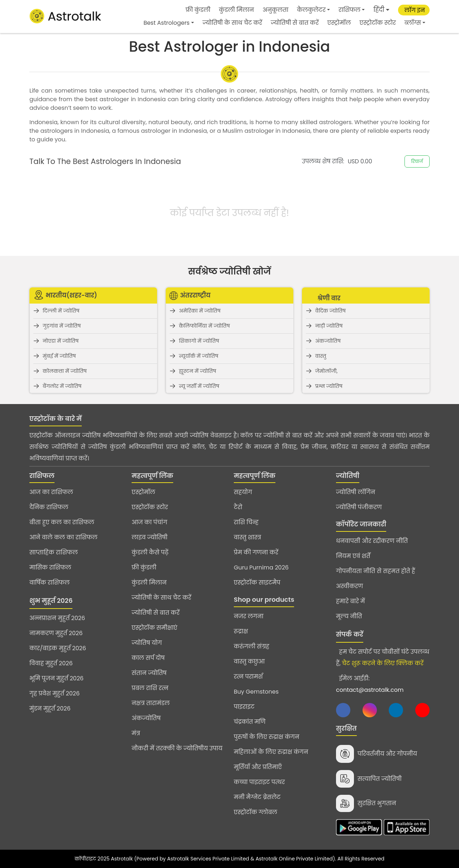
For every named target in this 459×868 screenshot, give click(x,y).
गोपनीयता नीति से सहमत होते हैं (375, 571)
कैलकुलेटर (311, 10)
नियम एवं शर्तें (353, 556)
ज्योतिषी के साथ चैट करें (232, 23)
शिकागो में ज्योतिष (199, 341)
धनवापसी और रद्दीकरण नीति (372, 541)
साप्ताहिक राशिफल (54, 552)
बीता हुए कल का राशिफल (62, 522)
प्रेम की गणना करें (256, 552)
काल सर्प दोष (148, 658)
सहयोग (243, 492)
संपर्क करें (350, 634)
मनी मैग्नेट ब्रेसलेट (257, 797)
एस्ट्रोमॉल (339, 23)
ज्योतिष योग (147, 643)
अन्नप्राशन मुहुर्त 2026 (57, 618)
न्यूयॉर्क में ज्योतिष (199, 356)
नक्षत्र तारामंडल (151, 703)
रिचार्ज (417, 161)
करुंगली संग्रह (252, 646)
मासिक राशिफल (50, 567)
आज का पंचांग (149, 522)
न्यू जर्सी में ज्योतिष (199, 386)
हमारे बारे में (351, 601)
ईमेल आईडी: (370, 684)
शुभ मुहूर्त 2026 (51, 600)
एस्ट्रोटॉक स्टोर (378, 23)
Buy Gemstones (256, 692)
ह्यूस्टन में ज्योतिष (198, 371)
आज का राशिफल (51, 492)
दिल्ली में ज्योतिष (61, 311)
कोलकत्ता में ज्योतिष (65, 371)
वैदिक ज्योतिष (330, 311)
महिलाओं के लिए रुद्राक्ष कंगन (271, 752)
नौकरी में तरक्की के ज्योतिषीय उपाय (177, 748)
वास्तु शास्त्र (247, 537)
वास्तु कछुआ (249, 661)
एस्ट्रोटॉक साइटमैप (257, 583)
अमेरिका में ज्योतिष (200, 311)
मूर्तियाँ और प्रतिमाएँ (258, 767)
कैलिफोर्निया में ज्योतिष (204, 326)
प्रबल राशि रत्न (150, 688)
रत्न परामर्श (248, 677)
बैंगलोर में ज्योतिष (62, 386)
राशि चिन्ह (246, 522)
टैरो (238, 507)
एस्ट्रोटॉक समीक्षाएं (155, 628)
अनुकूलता (275, 10)
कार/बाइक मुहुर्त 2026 (58, 648)
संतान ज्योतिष (149, 673)
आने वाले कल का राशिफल (63, 537)
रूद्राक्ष (241, 631)
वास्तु (321, 356)
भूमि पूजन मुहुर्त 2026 (56, 678)
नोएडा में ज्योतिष (61, 341)
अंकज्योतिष (328, 341)
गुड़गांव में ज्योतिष (62, 326)
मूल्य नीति (349, 616)
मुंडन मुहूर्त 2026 (50, 709)
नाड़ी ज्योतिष (329, 326)
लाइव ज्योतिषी (150, 537)
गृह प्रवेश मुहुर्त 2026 (55, 693)
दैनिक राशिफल (49, 507)
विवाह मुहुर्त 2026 (51, 663)
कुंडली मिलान (237, 10)
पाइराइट (244, 707)
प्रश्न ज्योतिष (329, 386)
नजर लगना (249, 616)
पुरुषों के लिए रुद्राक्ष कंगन (267, 737)
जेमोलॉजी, (326, 371)
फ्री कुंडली (198, 10)
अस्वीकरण (349, 586)
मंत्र (136, 733)
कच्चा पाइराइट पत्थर (259, 782)
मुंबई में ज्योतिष (59, 356)
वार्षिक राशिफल (49, 583)
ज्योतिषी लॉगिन (356, 492)
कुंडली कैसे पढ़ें (150, 552)
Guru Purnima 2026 (261, 567)
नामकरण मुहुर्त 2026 (56, 633)
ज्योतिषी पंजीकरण (359, 507)
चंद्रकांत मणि (250, 722)
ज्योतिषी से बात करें (295, 23)
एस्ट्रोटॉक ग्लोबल (255, 812)
